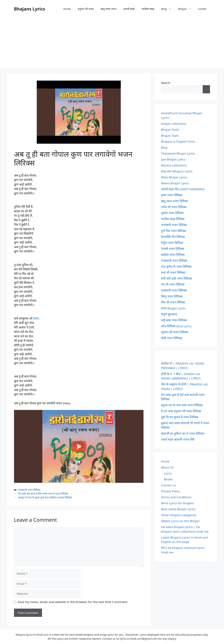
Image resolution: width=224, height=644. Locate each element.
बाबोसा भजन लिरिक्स (173, 255)
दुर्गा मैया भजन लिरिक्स (174, 231)
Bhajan (186, 9)
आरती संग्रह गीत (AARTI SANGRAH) (183, 189)
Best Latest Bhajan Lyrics (178, 509)
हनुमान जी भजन (86, 9)
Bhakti (168, 479)
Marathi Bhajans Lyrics (177, 171)
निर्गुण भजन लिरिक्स (172, 243)
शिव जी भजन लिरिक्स (173, 302)
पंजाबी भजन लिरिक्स (173, 249)
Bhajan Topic (170, 136)
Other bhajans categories (179, 515)
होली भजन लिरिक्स (171, 338)
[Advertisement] (112, 44)
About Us (167, 467)
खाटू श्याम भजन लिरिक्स (174, 201)
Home (67, 9)
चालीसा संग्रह (148, 9)
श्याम (36, 318)
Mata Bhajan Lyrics (174, 177)
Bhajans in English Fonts (178, 141)
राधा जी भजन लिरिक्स (173, 273)
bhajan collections (174, 124)
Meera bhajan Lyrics (175, 183)
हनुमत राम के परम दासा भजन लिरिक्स (182, 405)
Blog (168, 9)
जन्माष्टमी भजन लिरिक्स (174, 225)
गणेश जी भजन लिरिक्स (174, 207)
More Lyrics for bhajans (177, 503)
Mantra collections (174, 165)
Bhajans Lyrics (30, 9)
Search (166, 83)
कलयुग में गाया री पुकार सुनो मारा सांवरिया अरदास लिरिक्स (45, 497)
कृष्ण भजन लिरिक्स (172, 195)
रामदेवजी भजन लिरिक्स (174, 290)
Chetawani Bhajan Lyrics (178, 153)
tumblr (202, 9)
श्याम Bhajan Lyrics (173, 308)
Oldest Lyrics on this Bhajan (180, 521)
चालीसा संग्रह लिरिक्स (173, 219)
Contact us (168, 485)
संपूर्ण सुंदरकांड (169, 314)
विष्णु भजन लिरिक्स (172, 296)
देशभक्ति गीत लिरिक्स (173, 237)
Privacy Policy (170, 491)
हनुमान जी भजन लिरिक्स (175, 332)
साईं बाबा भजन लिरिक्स (174, 320)
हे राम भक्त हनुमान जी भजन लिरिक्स (181, 411)
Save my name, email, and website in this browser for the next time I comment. (73, 602)
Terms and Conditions (176, 497)
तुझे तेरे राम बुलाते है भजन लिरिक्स (180, 417)
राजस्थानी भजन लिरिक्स (29, 490)
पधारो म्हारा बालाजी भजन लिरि (178, 439)
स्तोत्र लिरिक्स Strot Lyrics (176, 326)
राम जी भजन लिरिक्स (173, 284)
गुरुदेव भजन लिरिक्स (172, 213)
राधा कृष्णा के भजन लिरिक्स (176, 267)
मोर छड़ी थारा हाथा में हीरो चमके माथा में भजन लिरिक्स (43, 494)
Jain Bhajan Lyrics (173, 159)
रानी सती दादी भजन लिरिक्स (176, 278)
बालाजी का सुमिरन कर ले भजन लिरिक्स (183, 434)
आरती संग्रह (129, 9)
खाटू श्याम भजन (108, 9)
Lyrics (168, 473)
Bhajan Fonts (170, 130)
